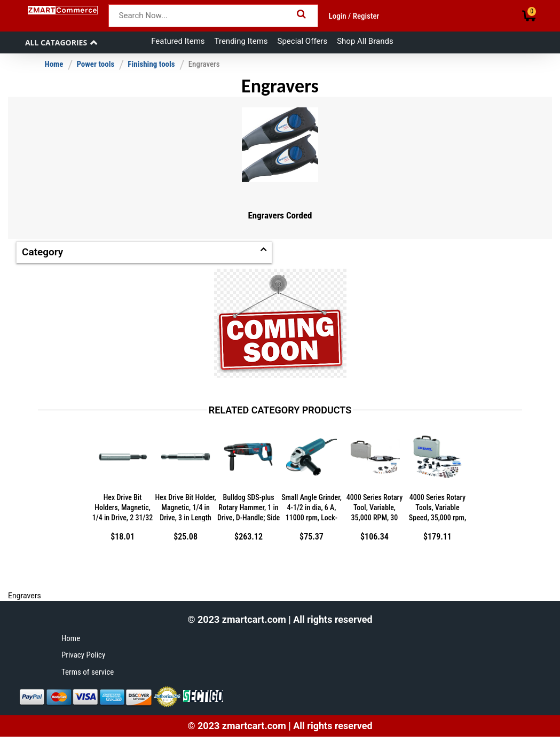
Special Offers (303, 41)
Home (54, 64)
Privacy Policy (83, 655)
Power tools (95, 64)
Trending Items (241, 41)
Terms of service (88, 672)
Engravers (204, 64)
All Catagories (56, 42)
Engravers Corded (280, 215)
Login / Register (354, 16)
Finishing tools (151, 64)
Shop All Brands (365, 41)
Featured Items (178, 41)
